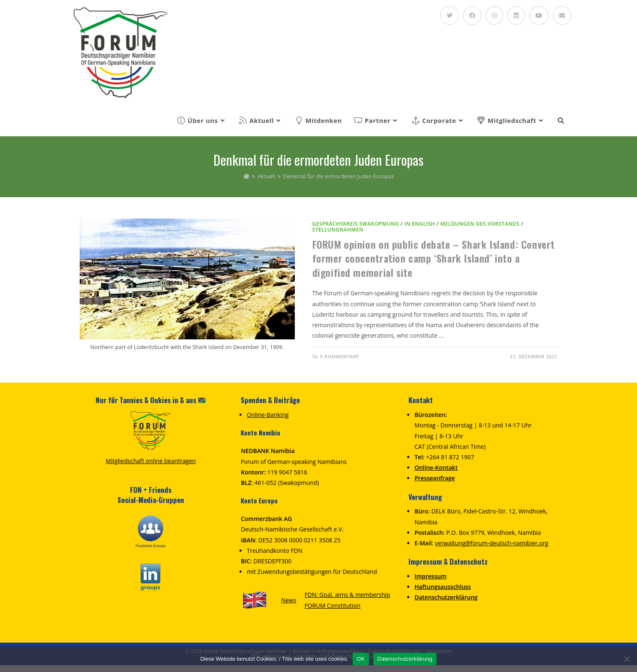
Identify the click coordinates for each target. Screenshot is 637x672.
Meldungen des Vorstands (480, 224)
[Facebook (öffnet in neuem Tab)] (472, 16)
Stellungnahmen (338, 230)
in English (420, 224)
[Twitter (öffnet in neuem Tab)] (450, 16)
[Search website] (561, 120)
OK (361, 659)
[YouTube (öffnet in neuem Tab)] (539, 16)
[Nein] (627, 659)
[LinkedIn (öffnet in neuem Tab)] (516, 16)
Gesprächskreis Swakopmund (356, 224)
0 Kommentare (340, 356)
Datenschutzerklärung (405, 659)
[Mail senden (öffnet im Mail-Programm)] (562, 16)
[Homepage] (246, 176)
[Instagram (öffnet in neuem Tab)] (494, 16)
